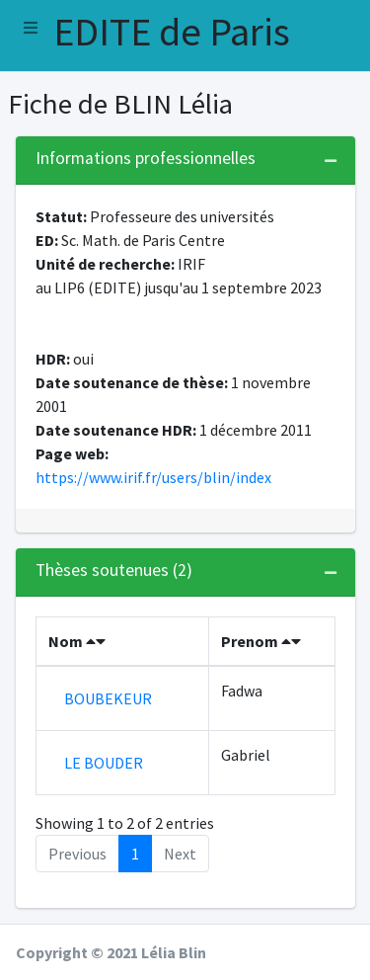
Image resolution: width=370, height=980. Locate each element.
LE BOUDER (104, 763)
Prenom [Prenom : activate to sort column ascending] (261, 641)
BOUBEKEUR (108, 698)
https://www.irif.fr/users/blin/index (153, 477)
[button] (31, 28)
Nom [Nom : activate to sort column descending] (77, 641)
